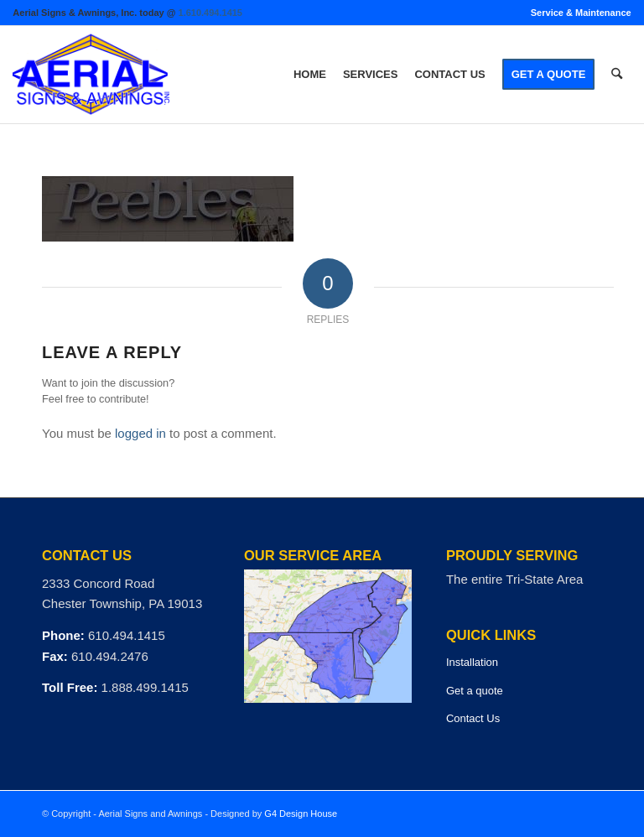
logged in (140, 433)
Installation (472, 662)
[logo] (91, 75)
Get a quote (475, 691)
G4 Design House (301, 814)
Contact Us (473, 718)
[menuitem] (577, 13)
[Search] (617, 75)
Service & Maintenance (581, 13)
